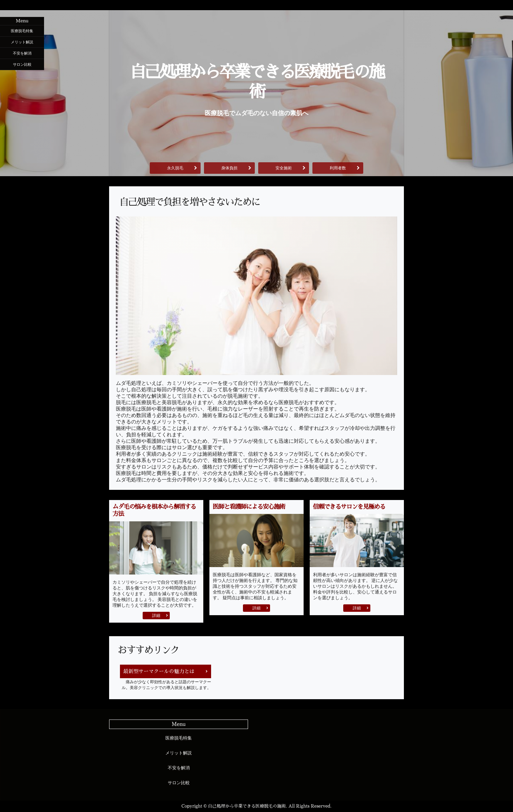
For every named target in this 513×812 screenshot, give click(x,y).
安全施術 (284, 168)
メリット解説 (22, 42)
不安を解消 (22, 53)
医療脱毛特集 (22, 31)
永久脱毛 (175, 168)
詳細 (156, 616)
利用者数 (338, 168)
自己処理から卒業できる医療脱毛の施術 (256, 82)
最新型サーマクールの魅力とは (159, 671)
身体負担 (229, 168)
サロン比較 (22, 64)
